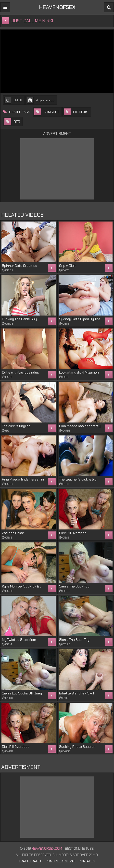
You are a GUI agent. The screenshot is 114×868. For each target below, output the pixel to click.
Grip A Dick (67, 266)
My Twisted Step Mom (19, 640)
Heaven (57, 7)
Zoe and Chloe (13, 533)
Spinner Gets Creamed (20, 266)
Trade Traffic (31, 861)
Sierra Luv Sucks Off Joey (22, 693)
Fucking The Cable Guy (19, 319)
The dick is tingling (16, 426)
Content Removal (61, 861)
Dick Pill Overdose (73, 533)
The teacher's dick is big (78, 479)
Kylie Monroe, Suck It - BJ (22, 586)
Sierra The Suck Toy (74, 586)
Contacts (87, 861)
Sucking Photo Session (77, 747)
